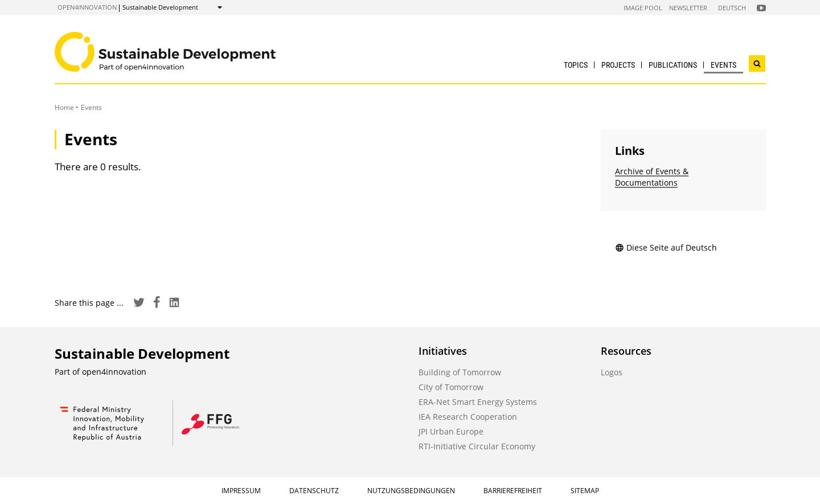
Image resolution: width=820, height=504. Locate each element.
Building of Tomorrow (460, 372)
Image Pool (643, 8)
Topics (576, 65)
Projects (618, 65)
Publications (673, 65)
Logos (612, 372)
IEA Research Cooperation (468, 417)
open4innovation (87, 7)
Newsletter (688, 8)
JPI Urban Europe (451, 431)
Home (64, 107)
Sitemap (585, 491)
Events (723, 65)
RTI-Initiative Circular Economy (477, 446)
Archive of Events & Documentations (652, 177)
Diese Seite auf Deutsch (666, 247)
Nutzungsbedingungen (411, 491)
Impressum (241, 491)
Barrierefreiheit (513, 491)
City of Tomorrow (451, 387)
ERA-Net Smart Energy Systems (478, 402)
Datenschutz (314, 491)
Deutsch (732, 8)
